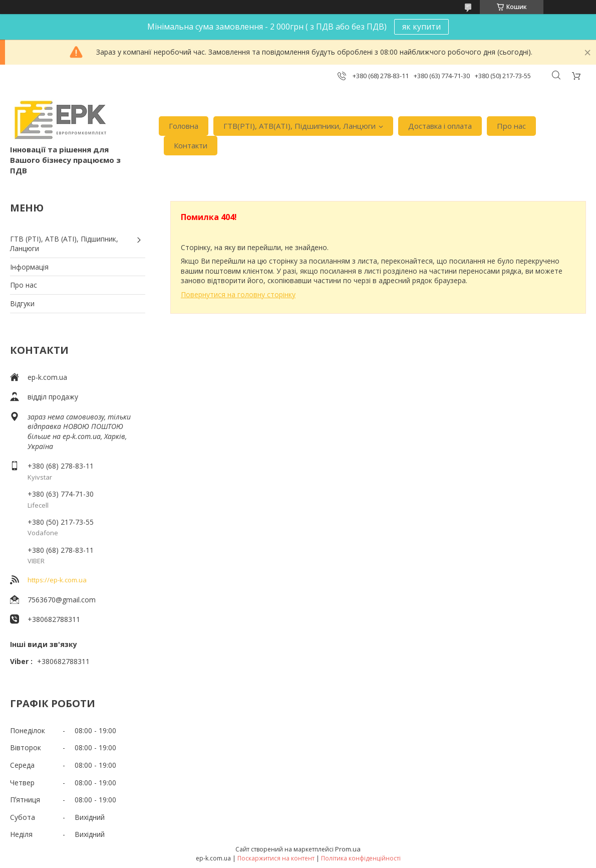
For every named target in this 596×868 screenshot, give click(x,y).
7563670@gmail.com (62, 600)
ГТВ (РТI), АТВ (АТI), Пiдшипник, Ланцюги (64, 244)
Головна (184, 126)
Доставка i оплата (440, 126)
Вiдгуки (22, 303)
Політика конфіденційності (361, 858)
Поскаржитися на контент (276, 858)
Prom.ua (348, 849)
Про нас (511, 126)
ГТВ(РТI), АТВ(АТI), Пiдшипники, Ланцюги (300, 126)
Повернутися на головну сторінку (238, 294)
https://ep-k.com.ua (57, 580)
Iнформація (29, 267)
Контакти (191, 145)
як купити (421, 27)
